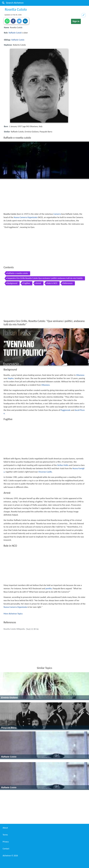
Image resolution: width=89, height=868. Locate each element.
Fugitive (27, 283)
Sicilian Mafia (63, 465)
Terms (5, 835)
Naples (11, 378)
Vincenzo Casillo (45, 472)
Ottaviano (80, 375)
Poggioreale (66, 410)
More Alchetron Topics (13, 614)
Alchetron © (10, 856)
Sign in (76, 21)
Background (12, 283)
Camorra (57, 214)
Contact (6, 849)
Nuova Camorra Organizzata (26, 217)
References (68, 283)
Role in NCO (52, 283)
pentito (49, 588)
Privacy (6, 842)
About (5, 828)
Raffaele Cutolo (15, 33)
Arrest (39, 283)
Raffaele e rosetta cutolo (18, 273)
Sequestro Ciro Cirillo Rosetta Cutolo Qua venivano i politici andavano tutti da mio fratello (45, 278)
